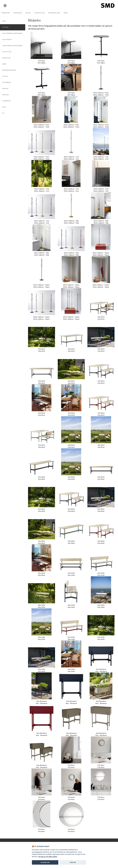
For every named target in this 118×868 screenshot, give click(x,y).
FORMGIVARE (17, 13)
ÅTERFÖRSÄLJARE (54, 13)
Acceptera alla (45, 862)
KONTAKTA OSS (40, 13)
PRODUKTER (6, 13)
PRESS (66, 13)
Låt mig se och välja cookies (48, 857)
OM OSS (28, 13)
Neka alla (73, 862)
